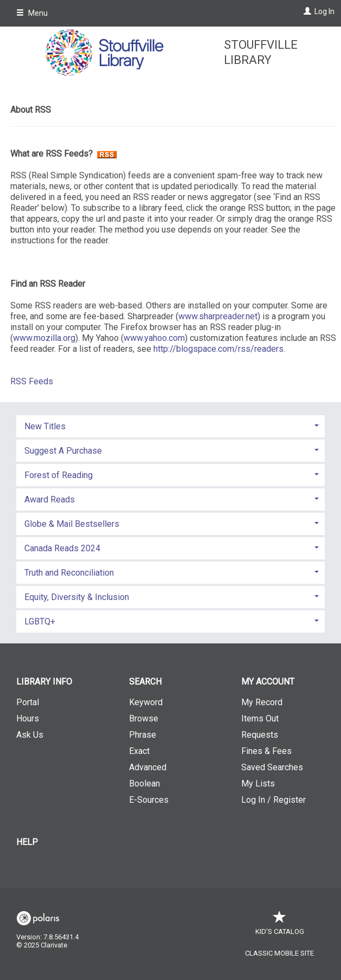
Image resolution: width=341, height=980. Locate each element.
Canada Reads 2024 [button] (62, 548)
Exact (139, 751)
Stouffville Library (261, 52)
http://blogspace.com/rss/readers (218, 349)
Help (27, 842)
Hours (28, 718)
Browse (144, 718)
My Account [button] (268, 682)
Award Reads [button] (50, 499)
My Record (262, 702)
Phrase (143, 735)
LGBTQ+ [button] (40, 621)
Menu (32, 13)
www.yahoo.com (154, 338)
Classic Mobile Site (279, 953)
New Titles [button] (45, 426)
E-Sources (149, 800)
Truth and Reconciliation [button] (69, 573)
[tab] (170, 425)
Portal (28, 702)
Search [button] (145, 682)
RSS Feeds (32, 381)
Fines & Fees (266, 751)
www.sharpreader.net (218, 316)
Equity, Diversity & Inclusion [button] (77, 597)
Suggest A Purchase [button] (63, 451)
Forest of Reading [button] (59, 475)
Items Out (260, 718)
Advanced (148, 767)
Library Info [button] (44, 682)
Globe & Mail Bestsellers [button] (72, 524)
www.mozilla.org (44, 338)
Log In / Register (274, 800)
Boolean (144, 784)
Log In (324, 11)
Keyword (146, 702)
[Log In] (306, 11)
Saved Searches (272, 767)
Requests (260, 735)
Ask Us (30, 735)
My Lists (258, 784)
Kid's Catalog (280, 926)
